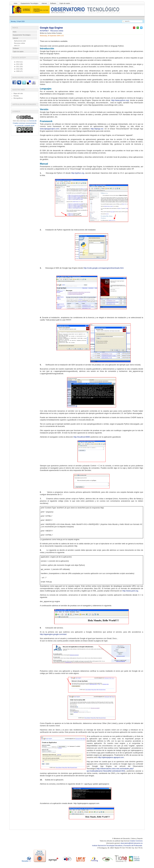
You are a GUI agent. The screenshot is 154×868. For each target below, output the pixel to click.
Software (53, 3)
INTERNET (45, 31)
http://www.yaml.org (130, 591)
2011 (17, 67)
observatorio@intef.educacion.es (132, 843)
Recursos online (57, 31)
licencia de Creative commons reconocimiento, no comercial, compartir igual (25, 123)
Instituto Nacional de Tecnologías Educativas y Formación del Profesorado (117, 846)
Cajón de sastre (65, 3)
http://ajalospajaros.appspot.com (111, 757)
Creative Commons (136, 841)
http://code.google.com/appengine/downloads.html (103, 268)
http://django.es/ (97, 129)
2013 (17, 62)
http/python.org (77, 173)
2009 (17, 71)
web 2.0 (17, 46)
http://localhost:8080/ (82, 437)
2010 (17, 69)
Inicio (16, 3)
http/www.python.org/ (120, 100)
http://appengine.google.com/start (53, 634)
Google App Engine (51, 28)
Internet (44, 3)
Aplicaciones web (20, 41)
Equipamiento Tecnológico (30, 3)
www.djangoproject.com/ (50, 129)
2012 (17, 64)
